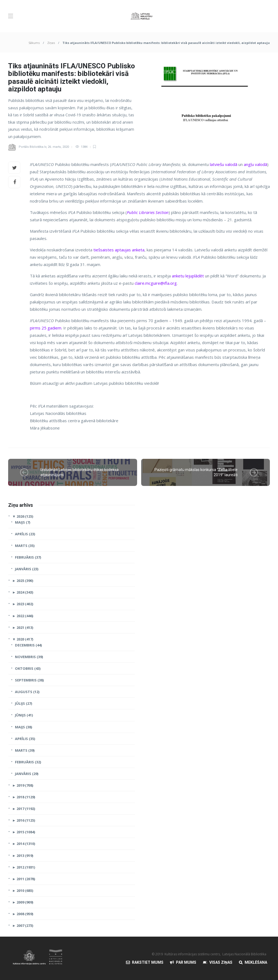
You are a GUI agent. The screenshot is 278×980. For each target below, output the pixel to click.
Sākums (34, 43)
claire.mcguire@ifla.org (156, 283)
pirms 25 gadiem (46, 328)
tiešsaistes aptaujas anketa (119, 250)
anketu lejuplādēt (188, 276)
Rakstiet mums (148, 962)
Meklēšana (256, 962)
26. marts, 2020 (58, 147)
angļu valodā (255, 164)
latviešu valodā (224, 164)
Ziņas (51, 43)
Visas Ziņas (221, 962)
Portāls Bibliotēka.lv (32, 147)
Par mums (186, 962)
